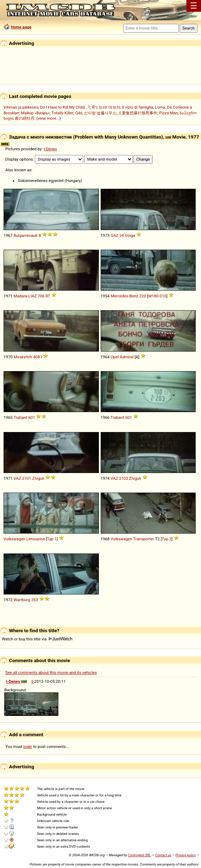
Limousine (36, 539)
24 (122, 235)
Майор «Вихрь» (35, 113)
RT (48, 296)
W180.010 (157, 296)
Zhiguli (38, 478)
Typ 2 (167, 539)
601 (31, 417)
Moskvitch (23, 357)
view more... (49, 118)
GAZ (115, 235)
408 (36, 357)
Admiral (127, 357)
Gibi (79, 113)
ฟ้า (94, 107)
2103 (124, 478)
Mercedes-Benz (125, 296)
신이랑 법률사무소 (100, 113)
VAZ (17, 478)
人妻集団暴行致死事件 (138, 113)
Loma (160, 107)
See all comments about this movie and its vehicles (51, 672)
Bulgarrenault (25, 235)
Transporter (144, 539)
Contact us (163, 855)
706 (41, 296)
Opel (115, 357)
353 (35, 600)
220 (142, 296)
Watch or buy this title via (37, 639)
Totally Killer (62, 113)
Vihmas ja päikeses (21, 107)
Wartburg (22, 600)
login (28, 747)
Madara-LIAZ (25, 296)
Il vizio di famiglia (137, 107)
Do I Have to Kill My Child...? (65, 107)
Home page (21, 27)
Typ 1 (52, 539)
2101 (27, 478)
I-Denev (50, 149)
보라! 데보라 (109, 107)
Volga (130, 235)
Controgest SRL (139, 855)
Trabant (20, 417)
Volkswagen (14, 539)
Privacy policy (186, 855)
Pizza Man (169, 113)
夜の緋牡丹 (25, 118)
